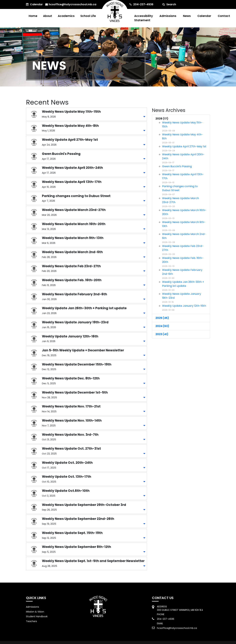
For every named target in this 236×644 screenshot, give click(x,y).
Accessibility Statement (144, 18)
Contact (224, 16)
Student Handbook (37, 616)
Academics (66, 16)
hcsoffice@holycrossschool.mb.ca (71, 4)
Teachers (31, 621)
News (187, 16)
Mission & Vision (35, 612)
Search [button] (169, 4)
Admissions (168, 16)
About (48, 16)
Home (33, 16)
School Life (88, 16)
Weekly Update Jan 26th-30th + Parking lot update (183, 286)
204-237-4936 (141, 4)
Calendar (204, 16)
